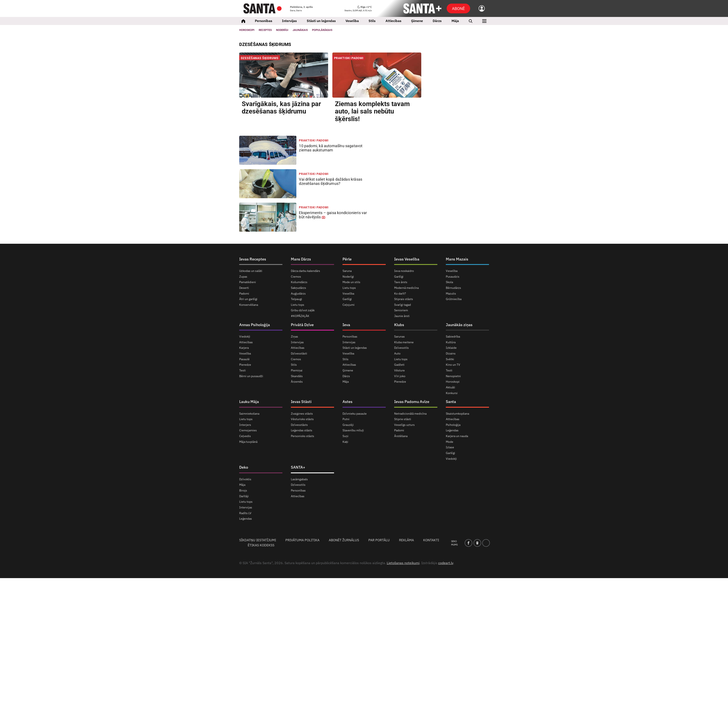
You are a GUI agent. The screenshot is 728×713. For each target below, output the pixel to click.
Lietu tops (298, 305)
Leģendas (452, 430)
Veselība (352, 21)
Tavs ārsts (401, 282)
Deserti (244, 288)
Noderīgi (348, 277)
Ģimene (417, 21)
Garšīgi (347, 299)
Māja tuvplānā (248, 442)
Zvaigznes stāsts (302, 414)
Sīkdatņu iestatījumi (258, 540)
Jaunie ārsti (402, 316)
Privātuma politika (302, 540)
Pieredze (245, 365)
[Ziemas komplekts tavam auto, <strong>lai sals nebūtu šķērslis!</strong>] (377, 75)
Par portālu (379, 540)
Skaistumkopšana (457, 414)
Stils (372, 21)
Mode (450, 442)
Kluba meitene (404, 342)
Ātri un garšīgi (248, 299)
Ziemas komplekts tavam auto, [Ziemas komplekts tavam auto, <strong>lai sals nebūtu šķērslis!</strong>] (372, 111)
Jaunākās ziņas (459, 325)
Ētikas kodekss (261, 545)
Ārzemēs (297, 382)
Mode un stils (351, 282)
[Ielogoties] (480, 8)
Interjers (245, 425)
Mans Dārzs (301, 259)
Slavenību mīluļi (353, 430)
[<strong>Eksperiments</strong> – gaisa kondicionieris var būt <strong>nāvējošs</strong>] (268, 217)
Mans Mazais (457, 259)
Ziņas (294, 337)
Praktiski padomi (349, 58)
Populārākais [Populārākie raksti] (322, 30)
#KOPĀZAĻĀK (300, 316)
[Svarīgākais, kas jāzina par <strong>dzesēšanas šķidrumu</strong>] (284, 75)
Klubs (399, 325)
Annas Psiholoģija (255, 325)
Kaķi (345, 442)
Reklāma (406, 540)
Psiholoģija (453, 425)
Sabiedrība (453, 337)
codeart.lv (446, 563)
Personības (264, 21)
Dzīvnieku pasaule (355, 414)
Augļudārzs (298, 294)
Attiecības (393, 21)
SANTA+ (298, 467)
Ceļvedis (245, 436)
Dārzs (437, 21)
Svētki (450, 359)
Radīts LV (245, 513)
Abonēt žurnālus (344, 540)
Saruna (347, 271)
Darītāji (244, 496)
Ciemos (296, 277)
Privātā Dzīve (302, 325)
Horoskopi (247, 30)
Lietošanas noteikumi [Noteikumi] (403, 563)
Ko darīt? (400, 294)
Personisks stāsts (303, 436)
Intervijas (289, 21)
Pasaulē (244, 359)
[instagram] (486, 543)
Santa (451, 402)
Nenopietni (453, 376)
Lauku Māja (249, 402)
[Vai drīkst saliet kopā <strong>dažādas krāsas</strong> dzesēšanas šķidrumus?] (268, 184)
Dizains (451, 353)
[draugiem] (477, 543)
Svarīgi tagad (403, 305)
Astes (347, 402)
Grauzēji (348, 425)
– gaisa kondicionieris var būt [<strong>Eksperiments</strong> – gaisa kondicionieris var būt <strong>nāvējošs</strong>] (333, 215)
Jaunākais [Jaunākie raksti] (300, 30)
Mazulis (451, 294)
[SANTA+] (422, 8)
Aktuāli (450, 387)
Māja (455, 21)
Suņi (345, 436)
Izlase (450, 447)
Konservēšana (249, 305)
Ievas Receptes (253, 259)
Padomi (244, 294)
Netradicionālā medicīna (410, 414)
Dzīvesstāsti (299, 353)
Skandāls (297, 376)
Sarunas (399, 337)
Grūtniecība (454, 299)
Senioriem (401, 310)
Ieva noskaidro (404, 271)
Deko (244, 467)
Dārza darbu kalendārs (305, 271)
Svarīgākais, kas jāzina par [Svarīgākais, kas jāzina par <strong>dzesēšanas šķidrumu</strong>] (281, 108)
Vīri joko (400, 376)
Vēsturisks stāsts (302, 419)
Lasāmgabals (299, 479)
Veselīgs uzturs (404, 425)
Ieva (346, 325)
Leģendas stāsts (302, 430)
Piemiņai (297, 370)
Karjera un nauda (457, 436)
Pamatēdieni (248, 282)
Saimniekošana (249, 414)
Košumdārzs (299, 282)
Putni (346, 419)
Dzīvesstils (401, 348)
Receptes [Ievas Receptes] (265, 30)
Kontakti (431, 540)
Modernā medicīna (406, 288)
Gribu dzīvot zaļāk (303, 310)
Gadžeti (399, 365)
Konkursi (452, 393)
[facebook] (468, 543)
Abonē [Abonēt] (458, 8)
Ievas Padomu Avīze (412, 402)
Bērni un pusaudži (251, 376)
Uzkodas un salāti (251, 271)
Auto (397, 353)
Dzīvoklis (245, 479)
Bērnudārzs (453, 288)
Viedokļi (245, 337)
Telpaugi (296, 299)
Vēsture (399, 370)
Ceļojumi (349, 305)
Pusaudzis (453, 277)
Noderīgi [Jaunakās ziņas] (282, 30)
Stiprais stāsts (404, 299)
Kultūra (451, 342)
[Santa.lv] (262, 8)
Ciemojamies (248, 430)
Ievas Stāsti (301, 402)
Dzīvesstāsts (299, 425)
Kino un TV (453, 365)
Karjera (244, 348)
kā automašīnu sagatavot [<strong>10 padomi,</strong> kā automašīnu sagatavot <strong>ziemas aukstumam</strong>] (331, 148)
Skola (449, 282)
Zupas (243, 277)
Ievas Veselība (407, 259)
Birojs (243, 490)
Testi (242, 370)
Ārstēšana (401, 436)
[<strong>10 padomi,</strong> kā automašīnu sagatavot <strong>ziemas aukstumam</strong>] (268, 150)
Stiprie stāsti (403, 419)
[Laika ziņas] (358, 9)
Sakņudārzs (298, 288)
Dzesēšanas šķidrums (260, 58)
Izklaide (451, 348)
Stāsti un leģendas (321, 21)
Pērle (347, 259)
